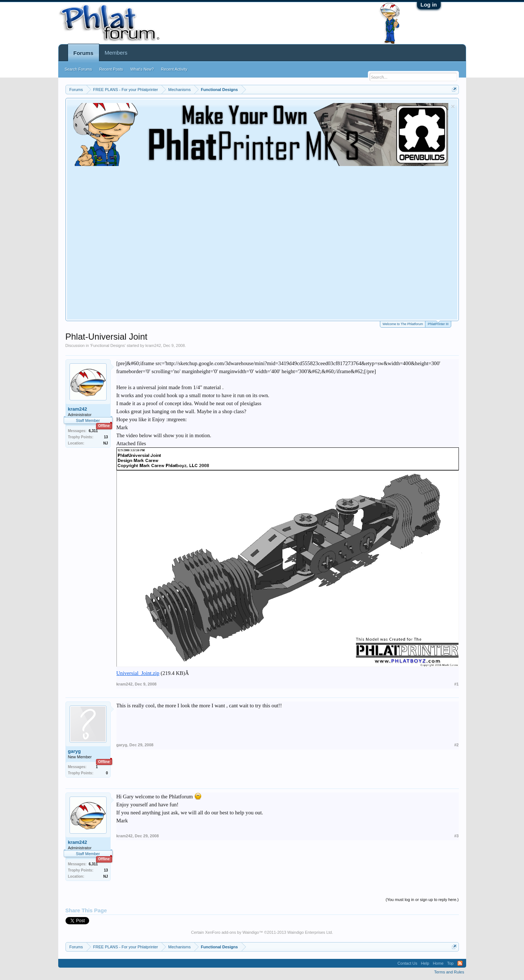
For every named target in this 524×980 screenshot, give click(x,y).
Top (450, 963)
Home (438, 963)
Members (116, 53)
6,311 (93, 431)
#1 (456, 684)
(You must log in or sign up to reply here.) (422, 900)
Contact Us (407, 963)
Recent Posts (111, 69)
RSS (460, 963)
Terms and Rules (449, 972)
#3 (456, 836)
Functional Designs (108, 345)
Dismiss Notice (453, 106)
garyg (74, 751)
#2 (456, 745)
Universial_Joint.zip (138, 673)
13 (106, 437)
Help (425, 963)
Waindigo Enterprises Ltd (309, 932)
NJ (106, 443)
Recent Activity (174, 69)
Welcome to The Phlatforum (403, 324)
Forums (84, 53)
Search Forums (78, 69)
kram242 (153, 345)
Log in (429, 5)
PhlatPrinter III (438, 323)
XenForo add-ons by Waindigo (232, 932)
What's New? (142, 69)
